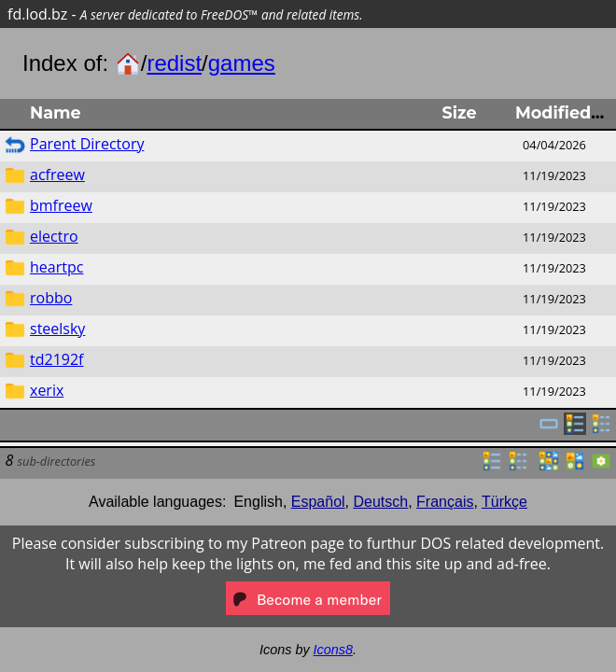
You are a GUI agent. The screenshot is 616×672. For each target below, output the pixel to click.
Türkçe (504, 502)
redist (174, 63)
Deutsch (381, 502)
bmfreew (61, 205)
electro (54, 236)
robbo (51, 298)
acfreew (57, 175)
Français (445, 502)
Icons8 (333, 650)
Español (318, 502)
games (242, 63)
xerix (47, 390)
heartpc (56, 267)
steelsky (57, 329)
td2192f (56, 359)
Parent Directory (87, 144)
